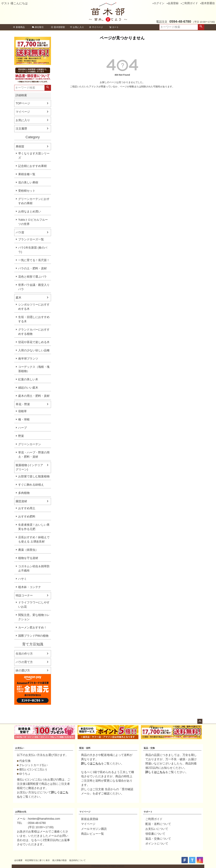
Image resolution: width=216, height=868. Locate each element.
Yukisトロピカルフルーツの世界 (33, 222)
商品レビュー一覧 (92, 834)
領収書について (155, 834)
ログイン (159, 3)
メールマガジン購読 (94, 829)
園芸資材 (21, 501)
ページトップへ (200, 721)
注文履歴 (21, 129)
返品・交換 (149, 748)
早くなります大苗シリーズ (34, 156)
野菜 (21, 436)
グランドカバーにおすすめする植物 (34, 332)
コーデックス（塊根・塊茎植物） (34, 369)
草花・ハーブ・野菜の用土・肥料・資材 (34, 455)
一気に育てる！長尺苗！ (34, 260)
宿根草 (22, 411)
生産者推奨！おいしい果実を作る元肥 (34, 527)
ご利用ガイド (190, 3)
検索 (201, 27)
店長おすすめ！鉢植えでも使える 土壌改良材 (34, 539)
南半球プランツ (28, 359)
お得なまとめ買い (30, 211)
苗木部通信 (208, 3)
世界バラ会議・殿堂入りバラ (34, 287)
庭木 (19, 298)
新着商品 (19, 27)
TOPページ (23, 103)
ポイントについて (157, 844)
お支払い (20, 748)
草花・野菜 (23, 404)
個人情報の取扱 (59, 860)
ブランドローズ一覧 (31, 239)
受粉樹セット (27, 191)
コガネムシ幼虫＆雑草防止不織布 (34, 568)
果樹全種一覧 (27, 174)
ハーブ (22, 428)
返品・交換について (158, 839)
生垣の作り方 (24, 654)
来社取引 (38, 27)
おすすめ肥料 (27, 517)
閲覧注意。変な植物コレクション (34, 617)
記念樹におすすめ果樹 (32, 166)
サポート (148, 812)
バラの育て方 (24, 662)
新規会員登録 (90, 819)
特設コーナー (24, 595)
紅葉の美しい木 (28, 379)
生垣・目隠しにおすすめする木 (34, 319)
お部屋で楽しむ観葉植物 (34, 476)
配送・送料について (158, 824)
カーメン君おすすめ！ (32, 627)
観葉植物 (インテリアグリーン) (29, 467)
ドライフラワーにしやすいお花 (34, 605)
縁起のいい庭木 (28, 388)
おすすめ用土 (27, 508)
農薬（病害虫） (28, 550)
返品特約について (77, 860)
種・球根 (24, 419)
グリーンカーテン (30, 444)
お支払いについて (157, 829)
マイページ (96, 27)
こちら (97, 764)
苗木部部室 (58, 27)
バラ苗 (20, 232)
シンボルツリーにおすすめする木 (34, 307)
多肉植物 (24, 493)
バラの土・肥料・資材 (32, 268)
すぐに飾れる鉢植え (31, 485)
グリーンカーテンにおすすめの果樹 (34, 201)
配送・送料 (85, 748)
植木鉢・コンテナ (30, 587)
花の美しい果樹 (28, 182)
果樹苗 (20, 146)
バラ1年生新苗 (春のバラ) (33, 250)
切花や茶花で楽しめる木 (34, 342)
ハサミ (22, 579)
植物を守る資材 (28, 558)
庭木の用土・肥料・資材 (34, 396)
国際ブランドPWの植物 (33, 636)
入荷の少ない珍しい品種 (34, 350)
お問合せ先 (21, 812)
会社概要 (18, 860)
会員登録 (173, 3)
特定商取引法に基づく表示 (37, 860)
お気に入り (77, 27)
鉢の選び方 (23, 670)
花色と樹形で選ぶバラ (32, 277)
